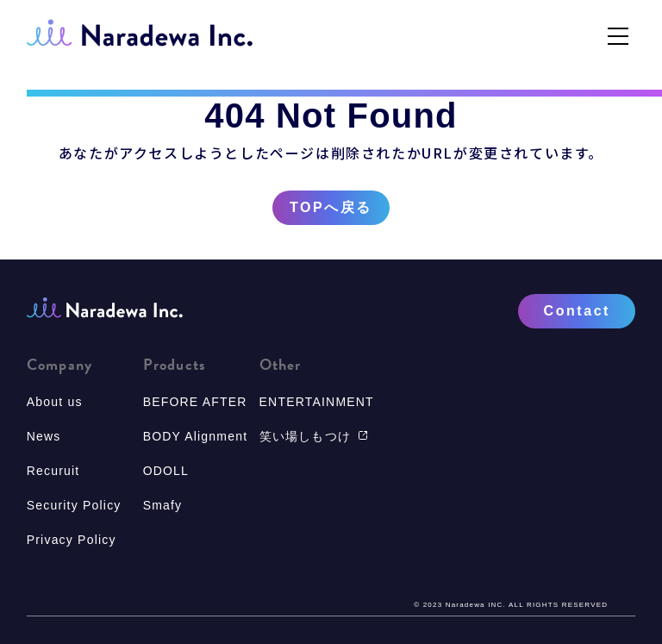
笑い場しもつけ (314, 436)
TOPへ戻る (331, 208)
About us (55, 402)
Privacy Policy (72, 540)
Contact (577, 311)
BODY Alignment (196, 436)
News (44, 436)
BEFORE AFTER (195, 402)
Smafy (163, 505)
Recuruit (53, 471)
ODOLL (166, 471)
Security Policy (74, 505)
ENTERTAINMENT (317, 402)
